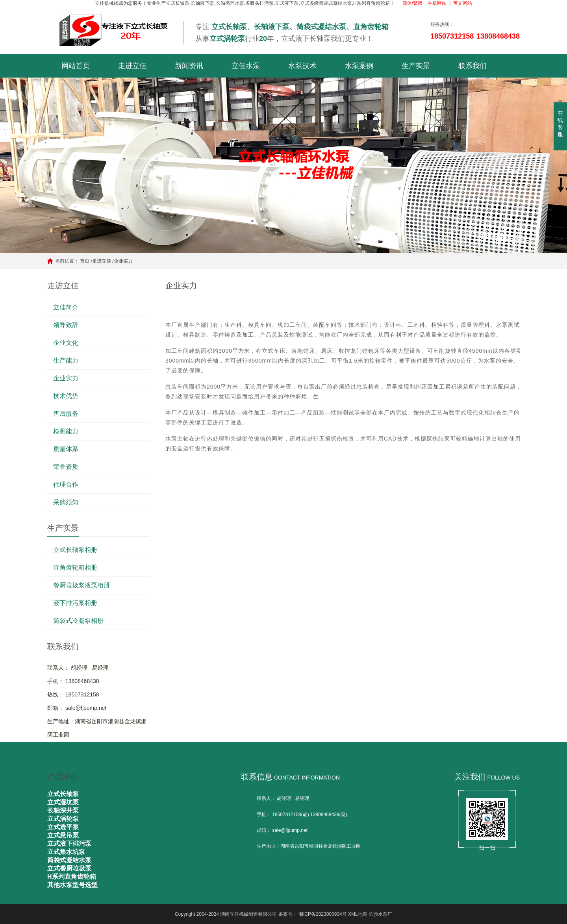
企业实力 (123, 261)
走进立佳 (132, 66)
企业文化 (66, 343)
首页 (85, 261)
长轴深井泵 (63, 810)
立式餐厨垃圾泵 (69, 868)
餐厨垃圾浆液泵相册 (82, 585)
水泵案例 (359, 66)
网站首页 (76, 66)
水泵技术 (302, 66)
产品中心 (63, 777)
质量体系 (66, 449)
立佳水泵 (246, 66)
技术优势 (66, 396)
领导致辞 (66, 325)
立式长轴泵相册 (75, 550)
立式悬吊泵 (63, 835)
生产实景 (416, 66)
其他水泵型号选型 (72, 885)
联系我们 (472, 66)
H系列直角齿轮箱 (72, 877)
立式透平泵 (63, 827)
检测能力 (66, 431)
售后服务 (66, 414)
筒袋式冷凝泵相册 (78, 621)
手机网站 (437, 3)
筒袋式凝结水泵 (69, 860)
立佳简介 (66, 307)
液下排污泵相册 (75, 603)
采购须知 (66, 502)
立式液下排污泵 (69, 843)
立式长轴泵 (63, 794)
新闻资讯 (189, 66)
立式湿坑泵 (63, 802)
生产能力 (66, 360)
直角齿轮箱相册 (75, 568)
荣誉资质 (66, 467)
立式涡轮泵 (63, 819)
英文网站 (463, 3)
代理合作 (66, 484)
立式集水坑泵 (66, 852)
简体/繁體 (412, 3)
